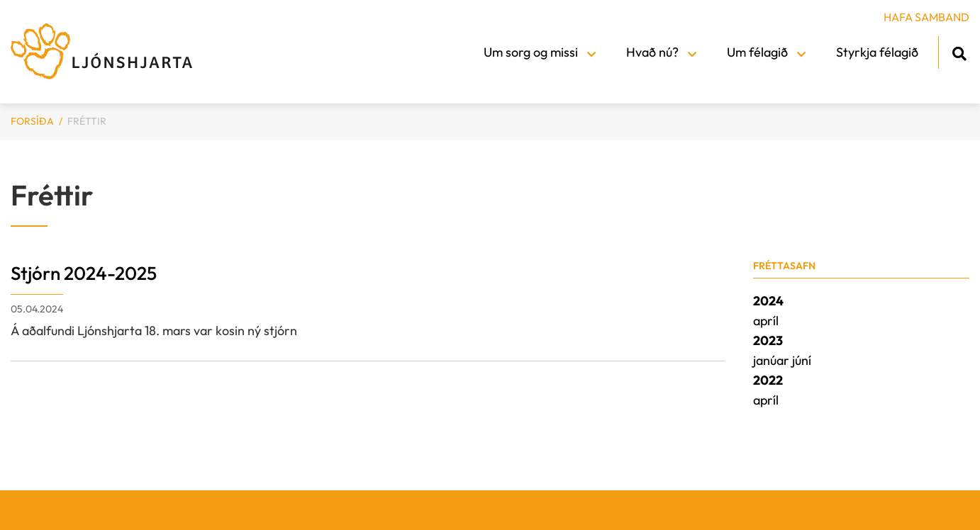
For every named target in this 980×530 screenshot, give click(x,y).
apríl (766, 321)
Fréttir (87, 121)
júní (802, 360)
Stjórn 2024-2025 (84, 273)
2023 (768, 340)
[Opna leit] (959, 51)
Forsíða (32, 121)
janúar (773, 360)
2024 (768, 301)
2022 (768, 380)
